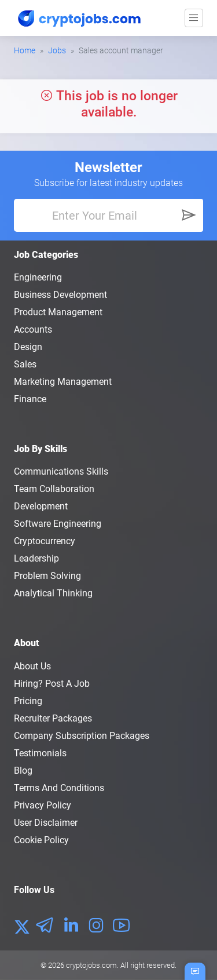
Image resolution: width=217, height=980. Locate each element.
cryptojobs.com (91, 965)
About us (32, 666)
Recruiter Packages (53, 718)
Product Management (58, 312)
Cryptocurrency (45, 541)
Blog (23, 770)
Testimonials (40, 753)
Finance (30, 399)
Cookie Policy (41, 840)
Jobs (57, 50)
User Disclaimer (46, 823)
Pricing (28, 701)
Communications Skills (61, 471)
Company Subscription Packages (82, 736)
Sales (25, 364)
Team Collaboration (54, 489)
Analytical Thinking (53, 593)
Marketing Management (63, 382)
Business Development (60, 295)
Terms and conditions (59, 788)
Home (25, 50)
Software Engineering (58, 524)
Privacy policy (43, 805)
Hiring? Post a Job (52, 684)
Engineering (38, 277)
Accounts (33, 329)
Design (28, 347)
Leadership (36, 558)
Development (41, 506)
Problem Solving (47, 576)
